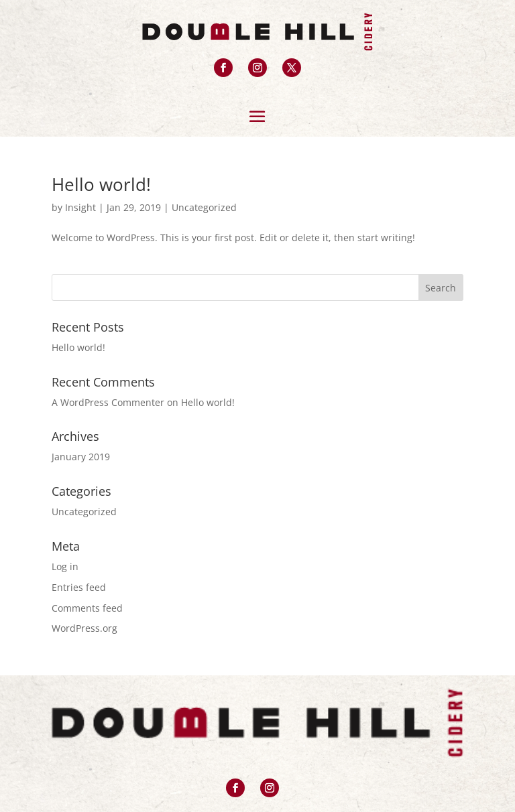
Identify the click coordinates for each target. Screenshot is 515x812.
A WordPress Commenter (108, 402)
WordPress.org (84, 628)
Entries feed (79, 587)
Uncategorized (204, 207)
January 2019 (81, 457)
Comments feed (87, 608)
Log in (65, 566)
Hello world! (101, 184)
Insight (80, 207)
